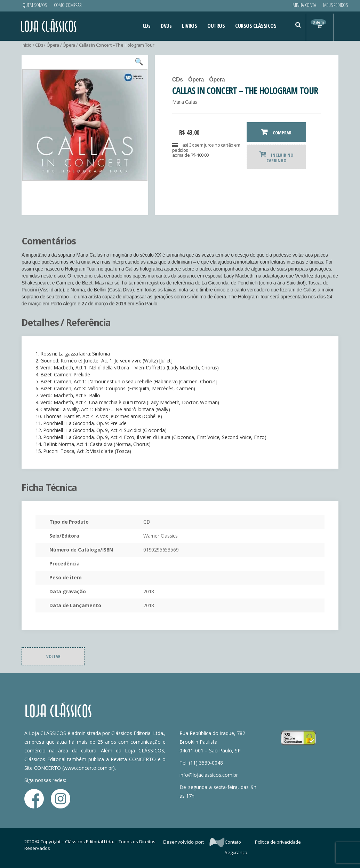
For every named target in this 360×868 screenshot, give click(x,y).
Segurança (236, 852)
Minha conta (304, 5)
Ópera (53, 45)
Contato (233, 842)
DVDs (166, 26)
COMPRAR (276, 132)
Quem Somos (35, 5)
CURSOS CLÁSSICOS (256, 26)
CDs (147, 26)
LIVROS (189, 26)
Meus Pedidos (335, 5)
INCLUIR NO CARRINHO (276, 157)
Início (27, 45)
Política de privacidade (278, 842)
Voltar (53, 656)
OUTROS (216, 26)
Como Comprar (68, 5)
